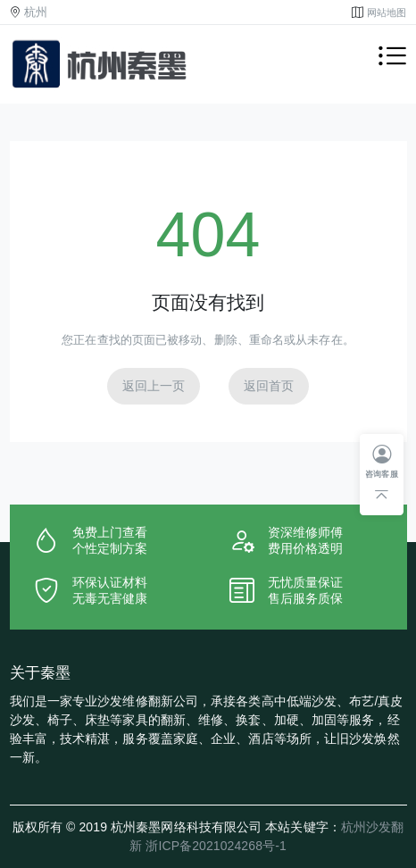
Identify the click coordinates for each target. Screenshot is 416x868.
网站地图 (387, 13)
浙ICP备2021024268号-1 (216, 846)
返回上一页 (154, 386)
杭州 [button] (36, 13)
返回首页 (269, 386)
